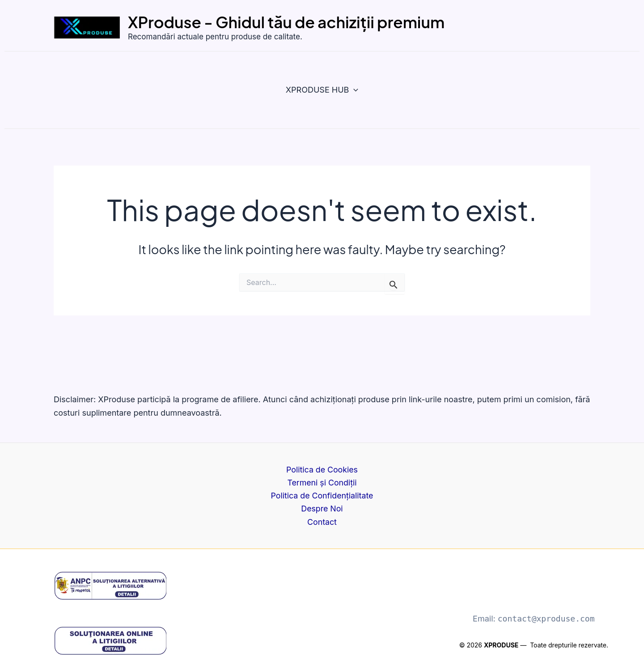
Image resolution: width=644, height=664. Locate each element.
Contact (322, 521)
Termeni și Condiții (322, 482)
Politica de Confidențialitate (322, 495)
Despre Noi (322, 509)
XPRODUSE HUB (322, 90)
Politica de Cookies (322, 469)
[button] (354, 90)
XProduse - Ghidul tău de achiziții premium (286, 22)
